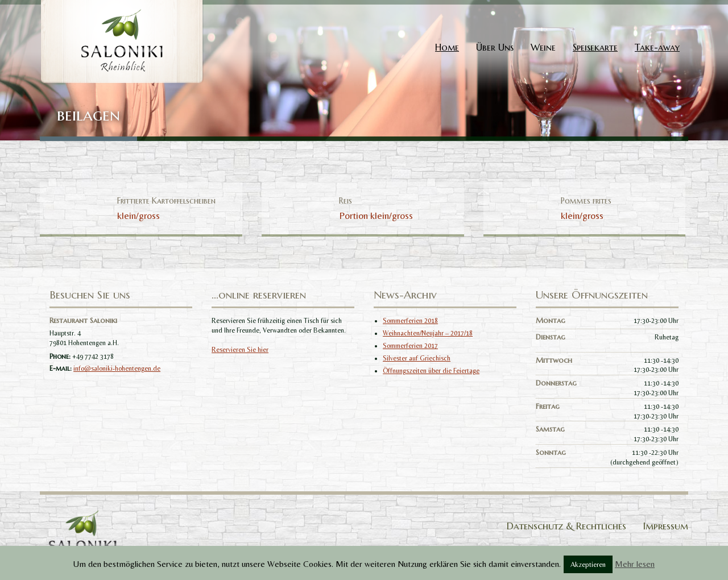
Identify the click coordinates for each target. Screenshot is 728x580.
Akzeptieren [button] (588, 564)
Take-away (657, 47)
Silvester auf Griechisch (417, 358)
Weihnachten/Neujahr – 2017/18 (428, 333)
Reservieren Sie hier (240, 350)
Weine (543, 47)
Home (447, 47)
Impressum (666, 526)
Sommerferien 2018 (410, 321)
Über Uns (495, 47)
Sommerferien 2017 (410, 346)
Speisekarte (595, 47)
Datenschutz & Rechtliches (566, 526)
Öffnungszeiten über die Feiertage (431, 371)
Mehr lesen (635, 564)
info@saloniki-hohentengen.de (117, 368)
